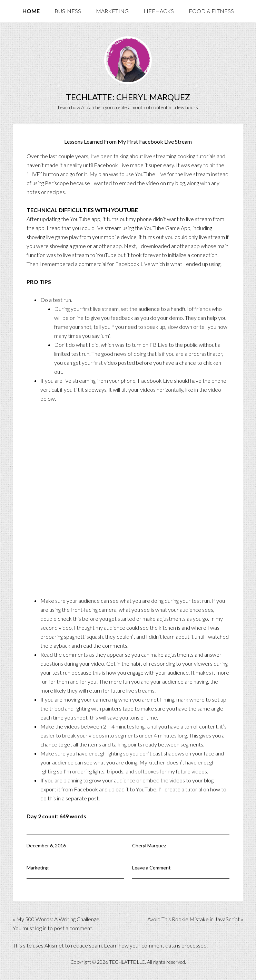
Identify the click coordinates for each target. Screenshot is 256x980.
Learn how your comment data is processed (155, 945)
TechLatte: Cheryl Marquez (128, 97)
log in (41, 928)
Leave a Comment (151, 868)
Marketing (38, 868)
